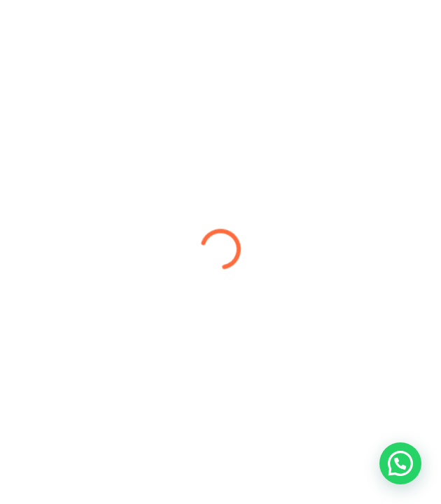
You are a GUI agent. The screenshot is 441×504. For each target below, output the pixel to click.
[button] (400, 463)
